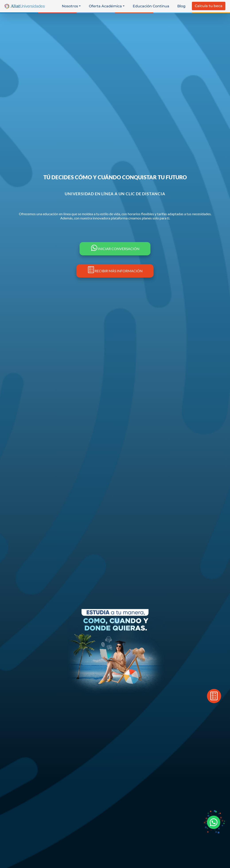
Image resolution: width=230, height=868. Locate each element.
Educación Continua (151, 6)
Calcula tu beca (209, 6)
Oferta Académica (105, 6)
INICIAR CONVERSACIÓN (115, 249)
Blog (181, 6)
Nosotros (70, 6)
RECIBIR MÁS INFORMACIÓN (115, 271)
